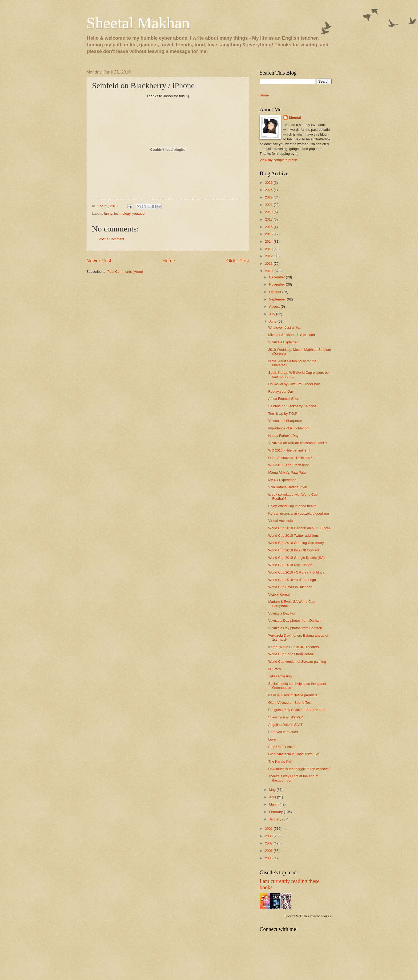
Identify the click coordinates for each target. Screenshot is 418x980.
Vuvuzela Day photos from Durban (294, 621)
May (273, 790)
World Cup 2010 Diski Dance (290, 565)
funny (108, 214)
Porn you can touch (283, 732)
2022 (269, 197)
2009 (269, 829)
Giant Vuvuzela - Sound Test (290, 703)
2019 (269, 212)
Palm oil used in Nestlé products (293, 695)
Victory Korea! (279, 594)
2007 (269, 843)
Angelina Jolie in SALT (285, 725)
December (277, 277)
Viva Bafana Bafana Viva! (288, 487)
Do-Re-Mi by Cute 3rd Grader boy (294, 384)
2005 (269, 858)
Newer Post (99, 261)
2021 (269, 205)
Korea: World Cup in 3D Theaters (294, 647)
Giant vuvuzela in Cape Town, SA (294, 754)
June (273, 321)
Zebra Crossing (280, 676)
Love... (273, 739)
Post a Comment (111, 239)
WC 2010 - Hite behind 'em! (289, 450)
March (274, 804)
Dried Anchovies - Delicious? (290, 458)
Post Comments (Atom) (125, 272)
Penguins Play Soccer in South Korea (297, 710)
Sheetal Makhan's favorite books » (308, 916)
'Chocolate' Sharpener (285, 421)
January (276, 819)
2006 (269, 851)
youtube (138, 214)
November (277, 284)
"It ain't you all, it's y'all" (286, 717)
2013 (269, 249)
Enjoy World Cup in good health (292, 506)
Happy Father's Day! (284, 436)
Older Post (238, 261)
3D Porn (274, 669)
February (276, 812)
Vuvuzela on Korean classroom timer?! (298, 443)
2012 (269, 256)
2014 (269, 241)
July (272, 314)
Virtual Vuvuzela (280, 521)
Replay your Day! (281, 391)
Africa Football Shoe (284, 399)
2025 (269, 190)
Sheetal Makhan (138, 23)
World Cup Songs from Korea (291, 654)
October (276, 292)
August (275, 306)
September (278, 299)
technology (122, 214)
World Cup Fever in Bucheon (290, 587)
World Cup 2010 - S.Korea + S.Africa (296, 572)
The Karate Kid (280, 761)
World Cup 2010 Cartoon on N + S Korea (299, 528)
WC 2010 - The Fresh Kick (288, 465)
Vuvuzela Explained (283, 342)
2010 (269, 271)
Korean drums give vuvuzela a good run (299, 513)
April (273, 797)
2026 (269, 183)
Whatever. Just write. (284, 328)
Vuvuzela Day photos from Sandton (295, 628)
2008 (269, 836)
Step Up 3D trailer (282, 747)
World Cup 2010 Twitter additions (293, 536)
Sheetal (295, 118)
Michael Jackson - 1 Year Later (292, 335)
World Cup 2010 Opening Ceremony (296, 543)
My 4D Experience (282, 480)
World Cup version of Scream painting (297, 662)
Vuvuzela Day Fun (282, 613)
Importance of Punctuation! (289, 428)
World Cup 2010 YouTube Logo (292, 580)
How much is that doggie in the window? (299, 769)
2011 (269, 264)
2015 (269, 234)
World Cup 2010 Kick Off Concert (294, 550)
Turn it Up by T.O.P (283, 414)
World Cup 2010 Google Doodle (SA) (296, 558)
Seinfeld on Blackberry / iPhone (292, 406)
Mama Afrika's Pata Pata (287, 472)
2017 (269, 219)
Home (169, 261)
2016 (269, 227)
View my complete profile (279, 160)
